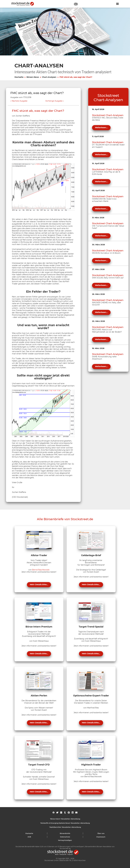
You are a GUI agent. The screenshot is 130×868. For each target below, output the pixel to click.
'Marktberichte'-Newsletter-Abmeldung (65, 827)
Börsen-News (33, 77)
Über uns (101, 833)
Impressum (101, 837)
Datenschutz (65, 837)
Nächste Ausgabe (20, 101)
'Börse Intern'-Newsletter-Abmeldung (65, 819)
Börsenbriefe (65, 833)
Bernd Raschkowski (41, 570)
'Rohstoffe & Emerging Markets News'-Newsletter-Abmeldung (65, 823)
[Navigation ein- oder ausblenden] (117, 4)
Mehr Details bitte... (39, 585)
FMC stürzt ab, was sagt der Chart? (76, 77)
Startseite (19, 77)
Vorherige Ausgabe (54, 101)
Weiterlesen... (101, 128)
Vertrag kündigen (65, 840)
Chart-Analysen (49, 77)
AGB (29, 837)
